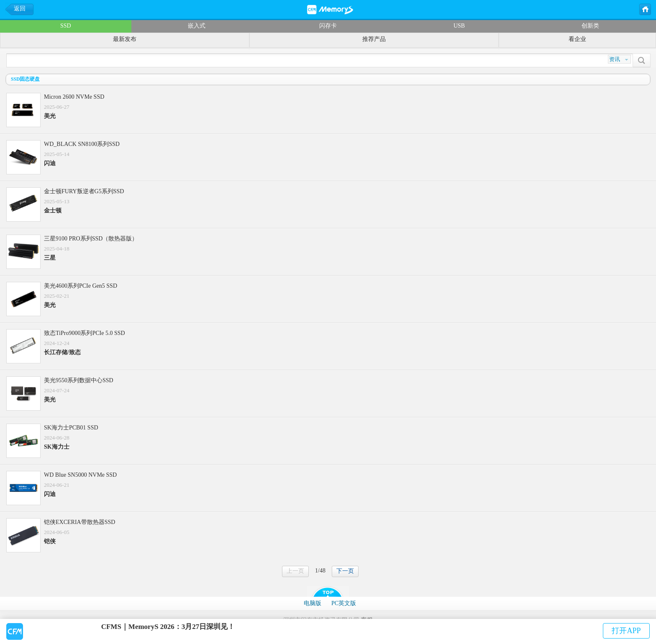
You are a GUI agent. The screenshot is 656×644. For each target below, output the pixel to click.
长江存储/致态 (62, 352)
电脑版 (313, 603)
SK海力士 (57, 447)
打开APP (626, 631)
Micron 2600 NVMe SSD (74, 97)
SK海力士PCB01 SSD (71, 428)
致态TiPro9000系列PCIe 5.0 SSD (85, 333)
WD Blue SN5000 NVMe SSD (80, 475)
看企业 (577, 39)
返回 (20, 9)
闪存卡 (328, 26)
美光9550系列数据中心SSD (79, 380)
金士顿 (53, 211)
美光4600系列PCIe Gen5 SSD (81, 286)
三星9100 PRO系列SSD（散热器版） (91, 239)
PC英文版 (344, 603)
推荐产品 (374, 39)
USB (459, 26)
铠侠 (50, 541)
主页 (645, 9)
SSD (66, 26)
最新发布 (125, 39)
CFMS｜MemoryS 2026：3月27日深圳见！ (168, 627)
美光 (50, 116)
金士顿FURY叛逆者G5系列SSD (84, 191)
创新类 (590, 26)
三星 (50, 258)
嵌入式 (197, 26)
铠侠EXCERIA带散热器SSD (79, 522)
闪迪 (50, 163)
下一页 (345, 571)
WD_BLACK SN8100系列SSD (82, 144)
